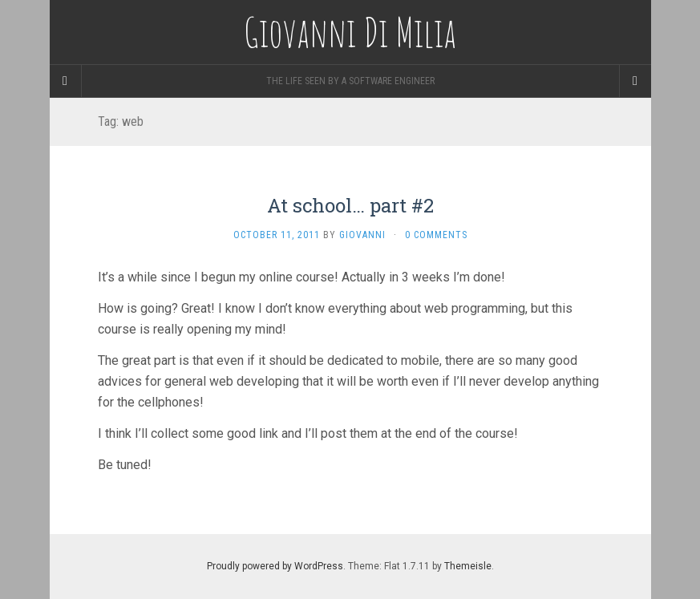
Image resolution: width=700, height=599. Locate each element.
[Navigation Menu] (635, 81)
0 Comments (436, 235)
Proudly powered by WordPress (275, 566)
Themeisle (468, 566)
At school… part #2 (350, 205)
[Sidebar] (66, 81)
